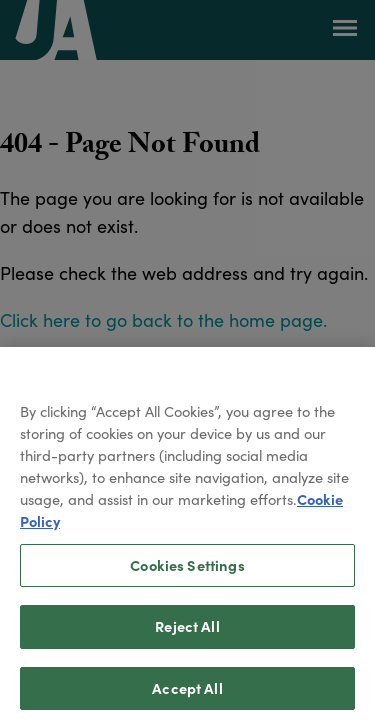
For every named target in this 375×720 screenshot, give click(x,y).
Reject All (187, 633)
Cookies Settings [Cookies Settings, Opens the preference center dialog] (187, 572)
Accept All (187, 695)
